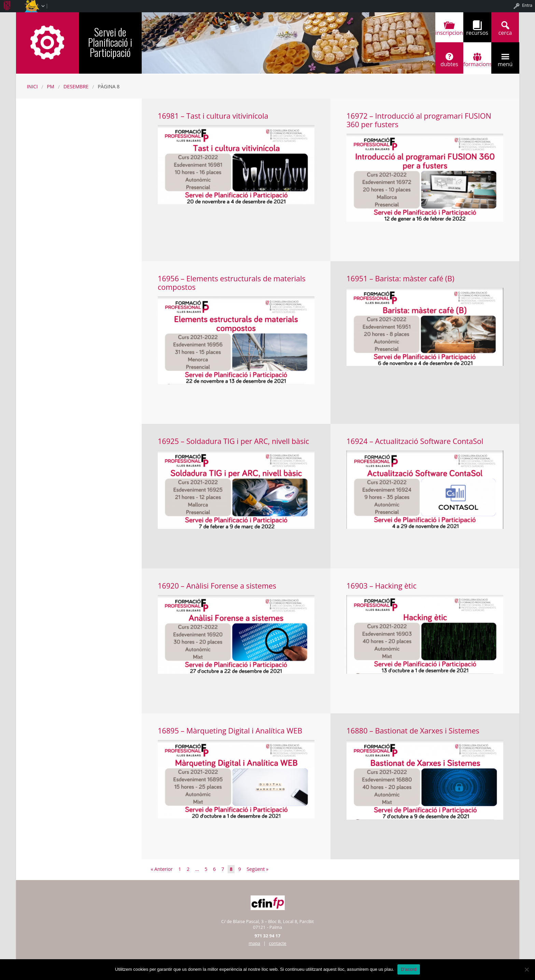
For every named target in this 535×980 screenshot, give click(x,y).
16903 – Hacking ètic (382, 586)
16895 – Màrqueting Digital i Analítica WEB (230, 731)
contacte (278, 943)
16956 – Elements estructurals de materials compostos (232, 283)
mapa (254, 943)
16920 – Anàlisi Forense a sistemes (217, 586)
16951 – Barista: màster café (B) (400, 278)
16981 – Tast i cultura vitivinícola (213, 116)
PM (51, 86)
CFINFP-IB (47, 42)
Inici (32, 86)
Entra (527, 5)
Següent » (257, 869)
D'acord (409, 969)
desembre (76, 86)
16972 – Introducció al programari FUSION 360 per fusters (419, 120)
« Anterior (162, 869)
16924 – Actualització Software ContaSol (415, 441)
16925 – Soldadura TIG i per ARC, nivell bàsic (233, 441)
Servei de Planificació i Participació (110, 42)
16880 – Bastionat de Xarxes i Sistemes (413, 731)
